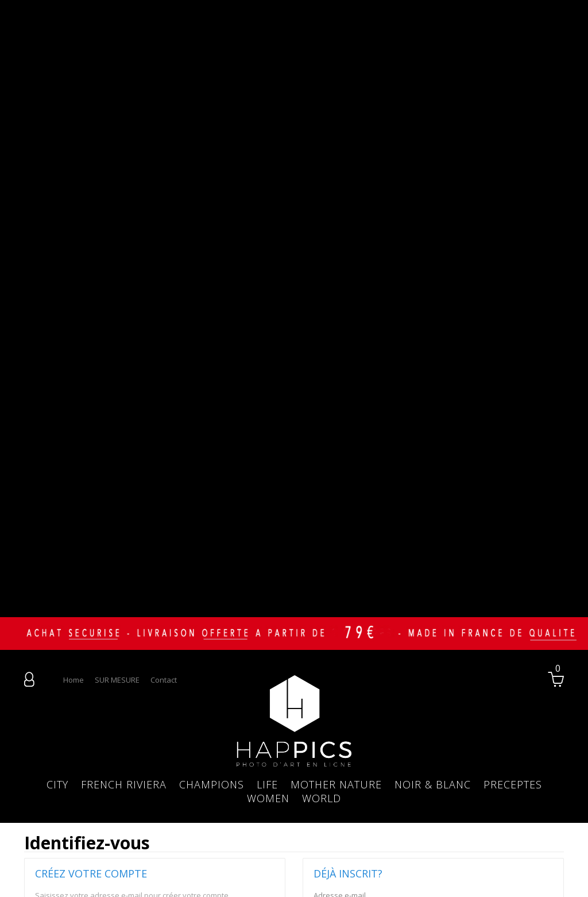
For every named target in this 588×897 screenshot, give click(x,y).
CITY (57, 579)
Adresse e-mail (61, 707)
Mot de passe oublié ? (352, 771)
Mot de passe (337, 727)
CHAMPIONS (212, 579)
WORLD (322, 592)
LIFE (267, 579)
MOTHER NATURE (336, 579)
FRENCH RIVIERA (124, 579)
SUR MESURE (117, 474)
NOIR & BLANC (433, 579)
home (73, 474)
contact (164, 474)
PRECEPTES (513, 579)
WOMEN (268, 592)
